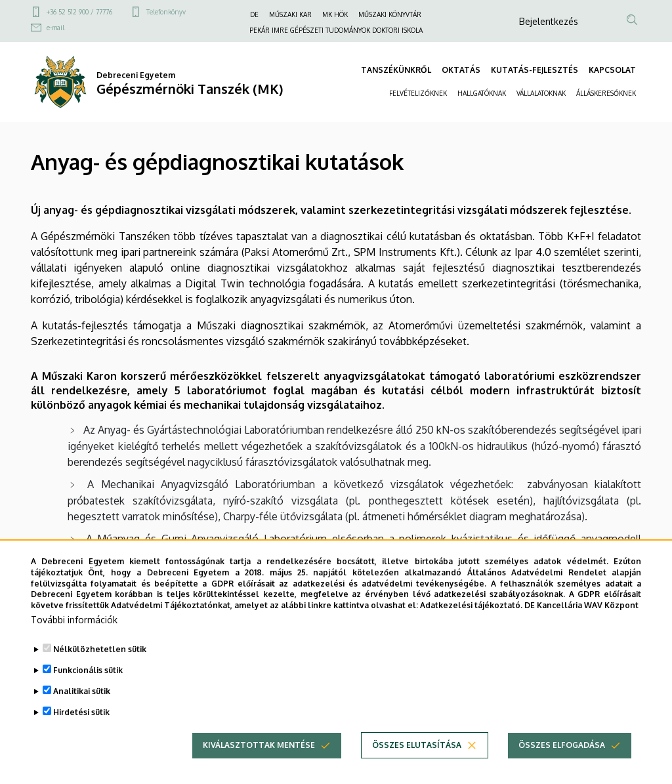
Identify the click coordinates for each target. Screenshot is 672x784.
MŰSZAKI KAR (290, 14)
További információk (74, 640)
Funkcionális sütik (88, 691)
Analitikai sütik (82, 712)
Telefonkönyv (166, 12)
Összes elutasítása (417, 765)
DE (254, 14)
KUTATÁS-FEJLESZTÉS (535, 70)
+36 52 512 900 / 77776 (79, 12)
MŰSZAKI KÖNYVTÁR (390, 14)
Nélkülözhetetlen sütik (100, 670)
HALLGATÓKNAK (482, 93)
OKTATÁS (461, 70)
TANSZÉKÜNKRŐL (396, 70)
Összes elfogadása (562, 765)
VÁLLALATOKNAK (541, 93)
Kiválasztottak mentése (259, 765)
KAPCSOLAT (612, 70)
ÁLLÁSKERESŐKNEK (606, 93)
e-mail (55, 28)
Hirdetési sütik (81, 732)
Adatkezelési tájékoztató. (471, 626)
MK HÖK (335, 14)
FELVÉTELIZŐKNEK (418, 93)
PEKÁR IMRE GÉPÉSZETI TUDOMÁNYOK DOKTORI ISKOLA (336, 30)
